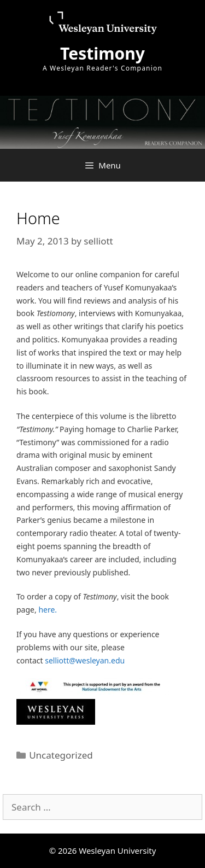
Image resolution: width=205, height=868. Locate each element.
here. (48, 610)
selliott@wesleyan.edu (85, 660)
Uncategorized (61, 755)
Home (38, 218)
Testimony (102, 53)
